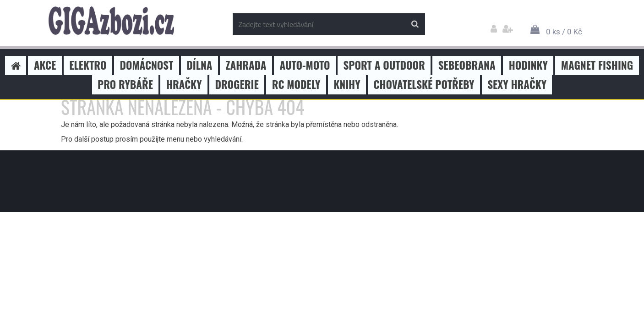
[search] (415, 24)
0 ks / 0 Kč (564, 32)
